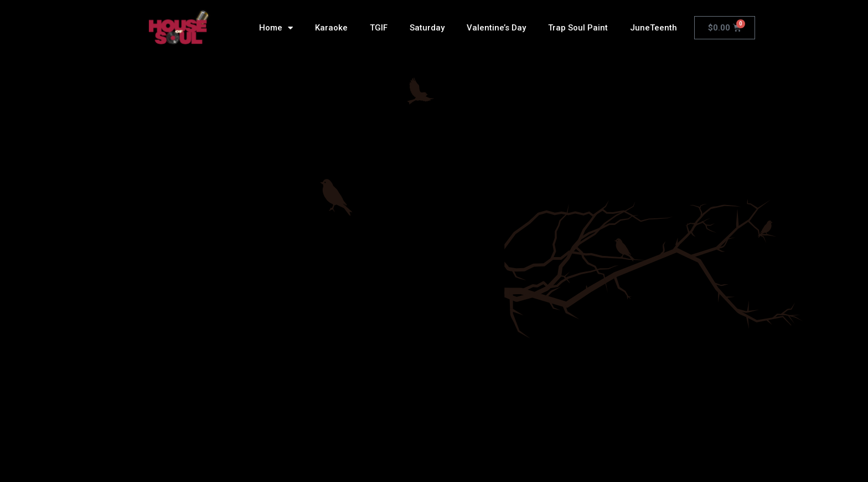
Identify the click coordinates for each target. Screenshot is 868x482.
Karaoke (331, 28)
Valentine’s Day (496, 28)
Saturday (427, 28)
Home (276, 28)
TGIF (379, 28)
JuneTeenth (653, 28)
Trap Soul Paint (578, 28)
